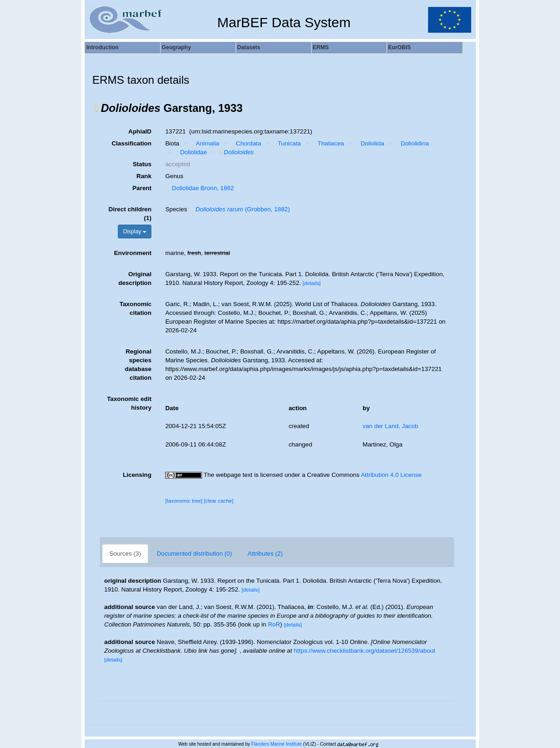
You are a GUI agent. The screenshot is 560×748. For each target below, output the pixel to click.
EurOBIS (400, 47)
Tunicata (286, 143)
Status (142, 164)
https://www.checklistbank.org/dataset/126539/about (364, 651)
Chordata (245, 143)
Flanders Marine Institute (277, 744)
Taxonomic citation (136, 308)
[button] (97, 108)
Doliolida (369, 143)
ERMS (321, 47)
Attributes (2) (265, 554)
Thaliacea (328, 143)
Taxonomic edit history (129, 403)
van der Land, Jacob (390, 426)
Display (135, 232)
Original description (135, 278)
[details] (312, 283)
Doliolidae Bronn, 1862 (199, 188)
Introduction (103, 47)
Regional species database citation (138, 365)
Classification (131, 143)
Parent (142, 188)
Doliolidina (411, 143)
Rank (144, 176)
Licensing (137, 475)
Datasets (249, 47)
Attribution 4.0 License (391, 475)
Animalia (204, 143)
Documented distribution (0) (194, 554)
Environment (133, 253)
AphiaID (140, 131)
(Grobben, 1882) (239, 209)
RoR (274, 624)
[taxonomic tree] (184, 501)
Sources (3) (125, 554)
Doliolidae (190, 152)
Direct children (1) (130, 214)
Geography (176, 47)
